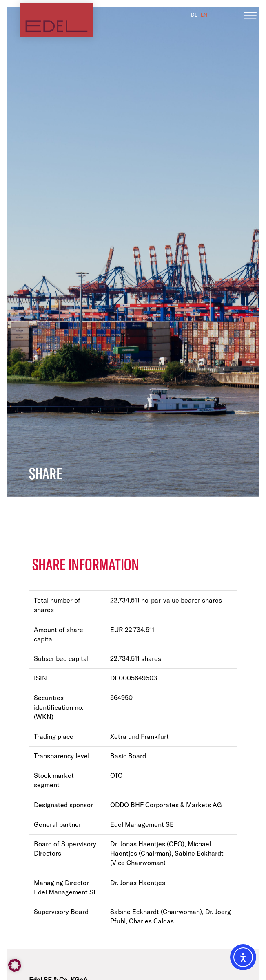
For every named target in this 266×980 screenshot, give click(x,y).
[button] (15, 965)
